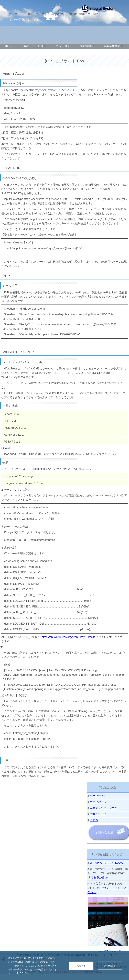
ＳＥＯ (94, 820)
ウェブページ (98, 802)
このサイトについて (15, 52)
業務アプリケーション (104, 808)
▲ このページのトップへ (112, 951)
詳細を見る (110, 966)
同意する (81, 966)
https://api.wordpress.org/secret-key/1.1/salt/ (68, 637)
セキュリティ (98, 814)
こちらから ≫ (100, 877)
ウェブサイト (98, 796)
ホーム (9, 46)
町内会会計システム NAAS (106, 863)
